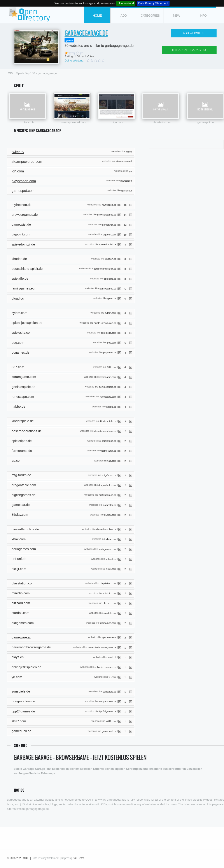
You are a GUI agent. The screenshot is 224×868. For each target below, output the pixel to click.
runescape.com (108, 397)
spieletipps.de (109, 441)
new (177, 15)
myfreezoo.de (109, 205)
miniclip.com (110, 593)
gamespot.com (207, 122)
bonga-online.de (108, 701)
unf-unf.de (111, 559)
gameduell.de (109, 731)
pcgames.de (110, 352)
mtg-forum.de (109, 475)
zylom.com (111, 313)
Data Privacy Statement (153, 3)
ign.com (118, 122)
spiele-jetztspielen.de (105, 323)
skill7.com (111, 721)
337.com (112, 367)
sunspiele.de (110, 691)
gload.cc (112, 298)
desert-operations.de (105, 431)
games (69, 40)
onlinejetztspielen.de (105, 667)
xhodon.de (111, 259)
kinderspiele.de (108, 421)
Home (97, 15)
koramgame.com (107, 377)
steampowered (124, 161)
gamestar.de (110, 505)
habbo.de (111, 407)
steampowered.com (74, 122)
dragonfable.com (107, 485)
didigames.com (108, 623)
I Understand (126, 3)
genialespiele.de (108, 387)
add (124, 15)
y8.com (112, 677)
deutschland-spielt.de (105, 269)
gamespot (127, 190)
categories (150, 15)
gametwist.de (109, 224)
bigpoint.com (110, 234)
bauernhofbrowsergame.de (102, 647)
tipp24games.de (108, 711)
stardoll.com (110, 613)
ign (130, 171)
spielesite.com (109, 333)
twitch (129, 151)
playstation (126, 181)
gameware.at (109, 637)
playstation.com (162, 122)
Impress (66, 858)
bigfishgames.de (108, 495)
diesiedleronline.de (106, 529)
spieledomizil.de (108, 244)
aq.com (112, 461)
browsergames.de (107, 215)
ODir (29, 15)
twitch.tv (29, 122)
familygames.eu (108, 289)
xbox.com (111, 539)
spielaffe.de (110, 279)
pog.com (112, 343)
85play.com (110, 515)
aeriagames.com (108, 549)
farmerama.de (109, 451)
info (203, 15)
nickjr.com (111, 569)
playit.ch (112, 657)
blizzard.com (110, 603)
